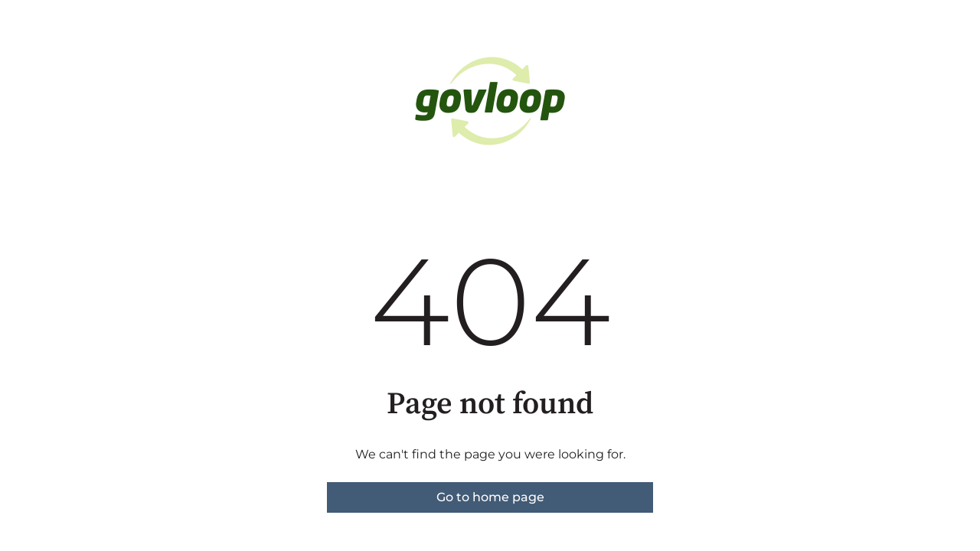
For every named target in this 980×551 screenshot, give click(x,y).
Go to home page (490, 497)
